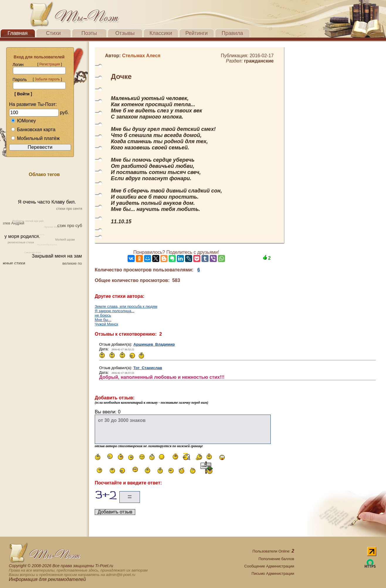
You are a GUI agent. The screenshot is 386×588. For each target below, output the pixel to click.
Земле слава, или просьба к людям (126, 306)
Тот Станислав (148, 368)
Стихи (53, 33)
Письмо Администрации (273, 573)
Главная (18, 33)
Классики (161, 33)
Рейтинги (197, 33)
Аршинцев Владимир (154, 344)
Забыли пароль (47, 79)
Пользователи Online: (273, 551)
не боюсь (103, 315)
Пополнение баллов (276, 559)
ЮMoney (23, 121)
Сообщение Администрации (269, 566)
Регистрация (50, 64)
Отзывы (125, 33)
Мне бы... (103, 320)
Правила (232, 33)
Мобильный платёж (35, 138)
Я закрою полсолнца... (115, 311)
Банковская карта (33, 130)
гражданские (259, 61)
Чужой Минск (106, 324)
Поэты (89, 33)
